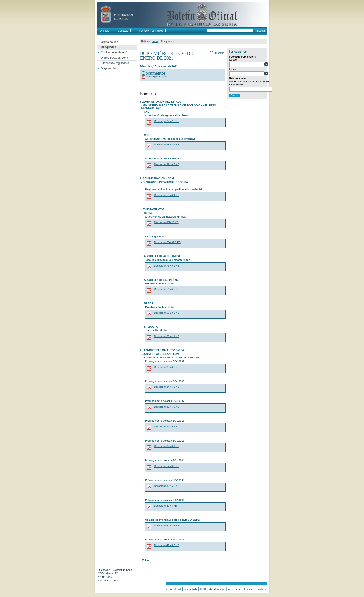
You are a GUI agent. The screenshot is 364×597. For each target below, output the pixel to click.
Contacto (123, 31)
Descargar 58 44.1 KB (166, 145)
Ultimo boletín (110, 42)
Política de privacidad (213, 589)
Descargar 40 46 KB (165, 506)
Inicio (106, 31)
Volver (146, 560)
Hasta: (233, 69)
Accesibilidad (173, 589)
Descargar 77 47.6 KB (166, 121)
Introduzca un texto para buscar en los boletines (249, 83)
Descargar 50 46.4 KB (166, 195)
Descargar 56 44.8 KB (166, 289)
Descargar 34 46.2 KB (166, 387)
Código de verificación (115, 52)
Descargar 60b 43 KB (166, 222)
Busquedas (109, 47)
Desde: (233, 60)
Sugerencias (109, 68)
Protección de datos (255, 589)
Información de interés (150, 31)
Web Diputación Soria (115, 58)
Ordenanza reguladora (115, 63)
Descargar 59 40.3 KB (166, 164)
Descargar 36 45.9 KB (166, 426)
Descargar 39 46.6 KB (166, 486)
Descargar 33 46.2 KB (166, 367)
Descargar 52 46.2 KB (166, 466)
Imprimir (219, 53)
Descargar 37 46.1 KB (166, 446)
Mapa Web (190, 589)
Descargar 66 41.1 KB (166, 336)
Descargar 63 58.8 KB (166, 313)
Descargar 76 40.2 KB (166, 266)
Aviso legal (234, 589)
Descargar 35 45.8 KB (166, 407)
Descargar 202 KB (156, 77)
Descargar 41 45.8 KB (166, 526)
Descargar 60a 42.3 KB (167, 242)
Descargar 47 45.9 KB (166, 545)
